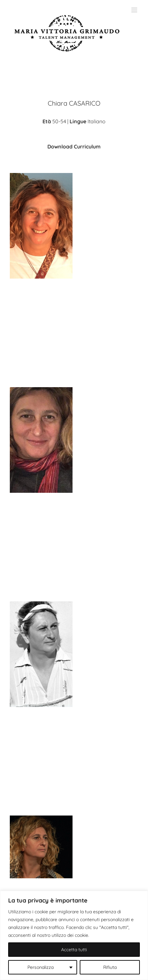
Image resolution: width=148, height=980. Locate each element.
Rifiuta (110, 967)
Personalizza (41, 967)
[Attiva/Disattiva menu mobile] (135, 10)
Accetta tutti (74, 950)
